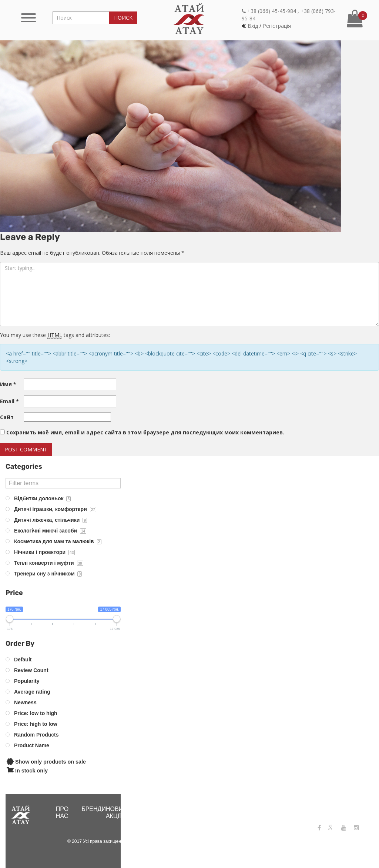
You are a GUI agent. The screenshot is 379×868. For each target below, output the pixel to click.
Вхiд (253, 26)
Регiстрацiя (277, 26)
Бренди (94, 809)
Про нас (62, 812)
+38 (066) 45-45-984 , (270, 11)
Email (9, 401)
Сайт (7, 417)
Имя (8, 384)
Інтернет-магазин (197, 812)
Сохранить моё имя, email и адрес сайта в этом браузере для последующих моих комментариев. (145, 432)
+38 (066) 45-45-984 (307, 808)
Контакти (254, 809)
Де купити (161, 812)
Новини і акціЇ (120, 812)
